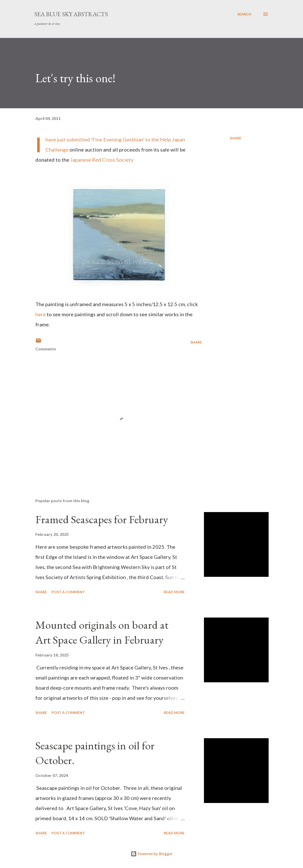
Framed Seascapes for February (102, 519)
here (41, 314)
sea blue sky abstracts (71, 14)
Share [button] (236, 138)
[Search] (244, 14)
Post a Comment (68, 592)
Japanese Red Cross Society (102, 160)
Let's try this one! (75, 78)
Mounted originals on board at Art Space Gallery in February (102, 632)
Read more (174, 592)
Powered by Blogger (152, 854)
